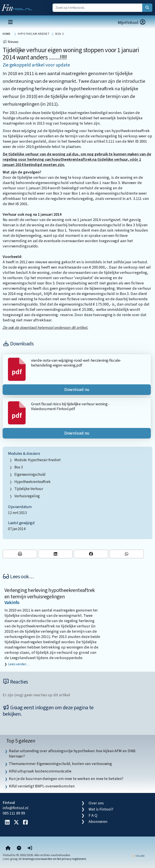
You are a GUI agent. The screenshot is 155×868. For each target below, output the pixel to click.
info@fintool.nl (15, 808)
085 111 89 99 (14, 813)
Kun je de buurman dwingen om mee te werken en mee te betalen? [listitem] (66, 779)
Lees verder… (19, 664)
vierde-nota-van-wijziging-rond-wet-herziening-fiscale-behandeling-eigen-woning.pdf (76, 363)
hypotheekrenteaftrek (32, 482)
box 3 (19, 467)
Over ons (96, 803)
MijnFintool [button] (132, 23)
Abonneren (98, 822)
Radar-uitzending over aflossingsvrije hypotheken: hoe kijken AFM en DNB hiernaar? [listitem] (72, 754)
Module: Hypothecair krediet (38, 460)
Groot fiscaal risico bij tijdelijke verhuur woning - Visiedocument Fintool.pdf (70, 406)
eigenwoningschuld (30, 475)
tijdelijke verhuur (29, 489)
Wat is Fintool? (101, 809)
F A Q (93, 815)
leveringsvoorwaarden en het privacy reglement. (55, 859)
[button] (30, 848)
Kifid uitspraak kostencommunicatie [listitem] (40, 771)
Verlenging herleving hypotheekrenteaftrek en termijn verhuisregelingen (50, 593)
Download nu (77, 390)
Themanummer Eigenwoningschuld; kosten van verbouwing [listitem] (60, 764)
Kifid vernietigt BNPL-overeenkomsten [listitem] (42, 786)
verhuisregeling (27, 496)
